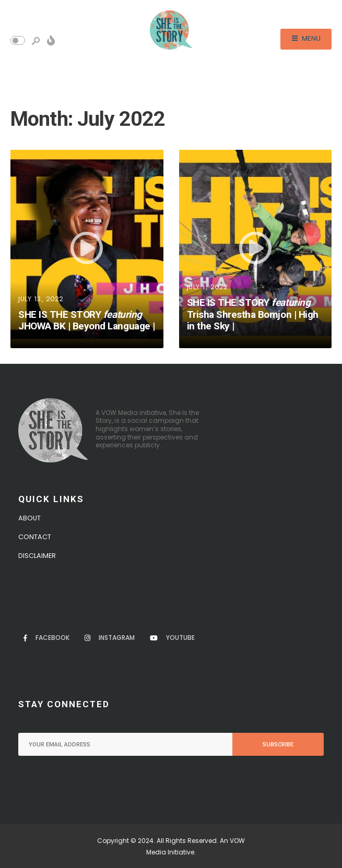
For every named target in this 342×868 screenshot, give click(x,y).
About (30, 518)
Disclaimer (37, 556)
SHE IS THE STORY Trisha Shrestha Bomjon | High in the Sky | (253, 314)
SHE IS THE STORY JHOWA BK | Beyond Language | (87, 320)
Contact (35, 537)
